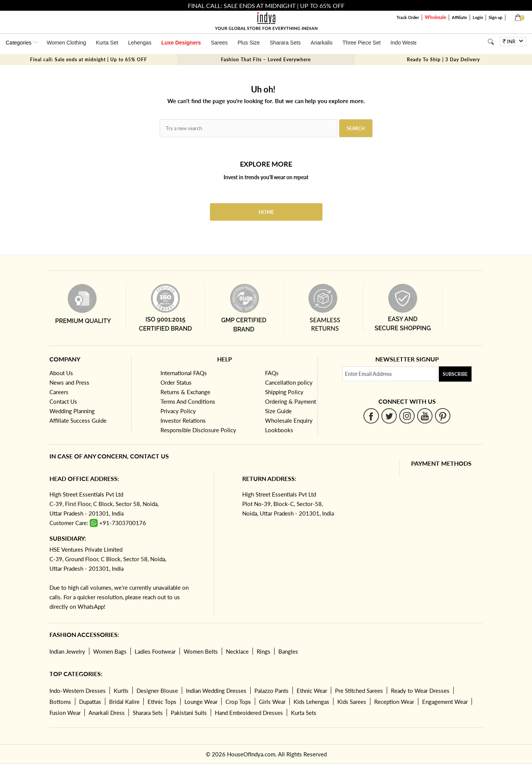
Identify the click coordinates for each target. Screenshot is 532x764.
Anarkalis (322, 43)
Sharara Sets (285, 43)
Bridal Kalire (124, 702)
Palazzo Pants (272, 691)
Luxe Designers (181, 43)
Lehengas (140, 43)
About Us (61, 373)
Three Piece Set (361, 43)
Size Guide (278, 411)
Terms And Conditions (188, 401)
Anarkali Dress (107, 713)
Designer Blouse (157, 691)
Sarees (219, 43)
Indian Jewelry (67, 651)
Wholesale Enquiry (289, 420)
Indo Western (406, 43)
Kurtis (121, 691)
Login (478, 17)
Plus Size (249, 43)
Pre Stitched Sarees (359, 691)
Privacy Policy (178, 411)
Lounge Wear (201, 702)
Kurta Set (107, 43)
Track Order (408, 17)
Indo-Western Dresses (78, 691)
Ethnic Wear (312, 691)
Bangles (288, 651)
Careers (59, 392)
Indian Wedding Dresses (216, 691)
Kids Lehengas (311, 702)
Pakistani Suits (189, 713)
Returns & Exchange (185, 392)
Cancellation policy (289, 382)
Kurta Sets (304, 713)
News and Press (69, 382)
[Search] (491, 42)
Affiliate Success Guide (78, 420)
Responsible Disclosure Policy (198, 430)
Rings (264, 651)
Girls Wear (272, 702)
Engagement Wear (445, 702)
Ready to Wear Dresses (420, 691)
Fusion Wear (65, 713)
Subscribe (455, 374)
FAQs (272, 373)
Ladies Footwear (155, 651)
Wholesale (435, 17)
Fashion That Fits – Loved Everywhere (266, 60)
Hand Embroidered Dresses (249, 713)
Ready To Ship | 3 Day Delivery (443, 60)
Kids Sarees (352, 702)
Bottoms (60, 702)
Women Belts (201, 651)
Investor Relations (183, 420)
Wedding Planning (72, 411)
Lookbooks (279, 430)
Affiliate (459, 17)
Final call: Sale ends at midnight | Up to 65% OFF (89, 60)
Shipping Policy (284, 392)
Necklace (237, 651)
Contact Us (63, 401)
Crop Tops (238, 702)
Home (266, 212)
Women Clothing (66, 43)
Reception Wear (394, 702)
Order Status (176, 382)
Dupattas (90, 702)
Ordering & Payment (291, 401)
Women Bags (110, 651)
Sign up (495, 17)
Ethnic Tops (162, 702)
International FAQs (184, 373)
